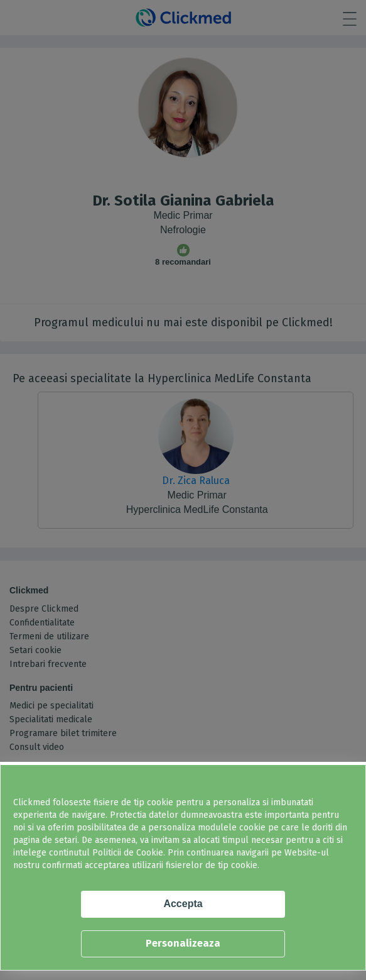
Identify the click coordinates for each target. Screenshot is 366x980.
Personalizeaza (183, 943)
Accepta (183, 904)
